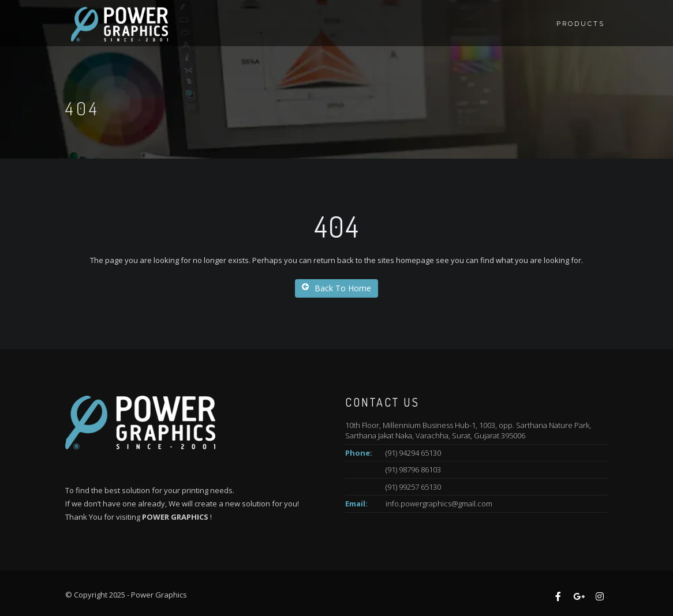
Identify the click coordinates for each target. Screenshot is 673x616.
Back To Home (336, 288)
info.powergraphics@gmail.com (439, 504)
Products (581, 24)
